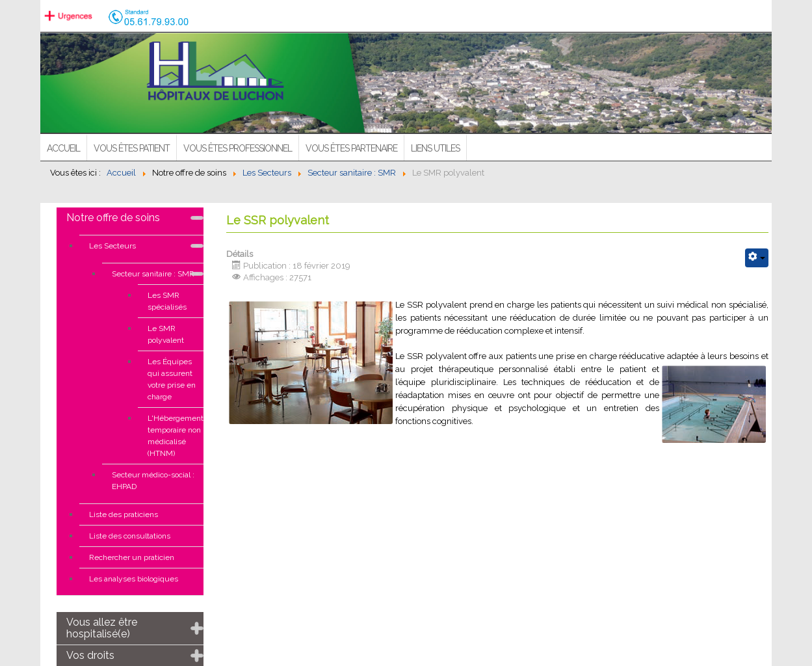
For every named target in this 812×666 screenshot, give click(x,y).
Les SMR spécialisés (167, 301)
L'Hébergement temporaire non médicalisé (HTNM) (176, 436)
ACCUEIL (63, 148)
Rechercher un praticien (132, 557)
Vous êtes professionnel (238, 148)
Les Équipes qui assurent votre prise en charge (172, 379)
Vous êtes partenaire (351, 148)
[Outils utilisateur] (757, 258)
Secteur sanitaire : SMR (153, 274)
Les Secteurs (112, 246)
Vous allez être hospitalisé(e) (102, 628)
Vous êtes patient (132, 148)
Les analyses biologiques (134, 579)
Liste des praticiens (124, 514)
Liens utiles (435, 148)
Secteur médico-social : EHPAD (153, 481)
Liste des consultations (130, 536)
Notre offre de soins (113, 218)
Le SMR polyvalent (166, 334)
